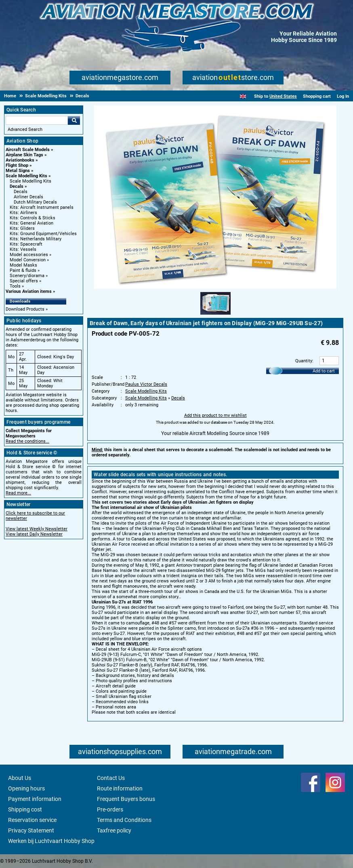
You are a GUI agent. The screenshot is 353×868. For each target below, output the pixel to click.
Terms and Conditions (124, 820)
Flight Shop (17, 165)
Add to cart (324, 371)
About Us (20, 778)
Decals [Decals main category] (21, 192)
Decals (17, 186)
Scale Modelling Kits (26, 176)
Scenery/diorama (27, 276)
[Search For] (37, 120)
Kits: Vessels (23, 249)
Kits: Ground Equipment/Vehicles (43, 234)
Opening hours (26, 788)
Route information (120, 788)
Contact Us (111, 778)
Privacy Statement (31, 830)
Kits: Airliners (23, 213)
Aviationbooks (20, 160)
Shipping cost (25, 809)
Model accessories (29, 255)
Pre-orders (110, 809)
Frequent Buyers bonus (126, 799)
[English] (243, 96)
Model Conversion (28, 260)
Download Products (25, 309)
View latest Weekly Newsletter (37, 529)
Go (74, 120)
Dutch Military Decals (35, 202)
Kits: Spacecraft (26, 244)
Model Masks (23, 265)
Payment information (35, 799)
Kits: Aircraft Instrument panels (42, 207)
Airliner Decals (28, 197)
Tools (15, 286)
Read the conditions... (27, 441)
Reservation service (32, 820)
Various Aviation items (29, 291)
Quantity (304, 361)
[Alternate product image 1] (215, 315)
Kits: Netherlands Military (36, 239)
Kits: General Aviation (32, 223)
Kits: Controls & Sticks (33, 218)
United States (283, 96)
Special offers (24, 281)
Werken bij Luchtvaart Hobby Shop (51, 841)
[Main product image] (215, 287)
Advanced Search (25, 129)
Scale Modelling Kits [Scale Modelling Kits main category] (30, 181)
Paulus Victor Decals (146, 384)
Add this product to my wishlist (215, 415)
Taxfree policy (114, 830)
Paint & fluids (23, 270)
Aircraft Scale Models (28, 150)
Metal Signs (18, 171)
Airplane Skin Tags (24, 155)
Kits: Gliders (22, 228)
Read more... (18, 493)
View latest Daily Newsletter (34, 534)
